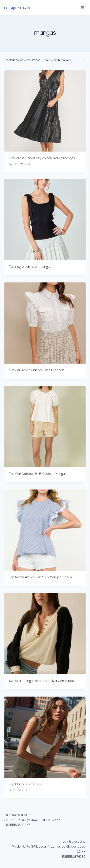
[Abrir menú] (82, 7)
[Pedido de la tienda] (64, 60)
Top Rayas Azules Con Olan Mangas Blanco (40, 577)
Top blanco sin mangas (26, 784)
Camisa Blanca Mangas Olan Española (37, 370)
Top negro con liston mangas (30, 267)
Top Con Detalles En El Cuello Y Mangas (38, 474)
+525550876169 (73, 857)
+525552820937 (17, 825)
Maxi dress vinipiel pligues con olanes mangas (42, 158)
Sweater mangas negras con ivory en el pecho (43, 681)
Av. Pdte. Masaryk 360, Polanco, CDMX (32, 820)
